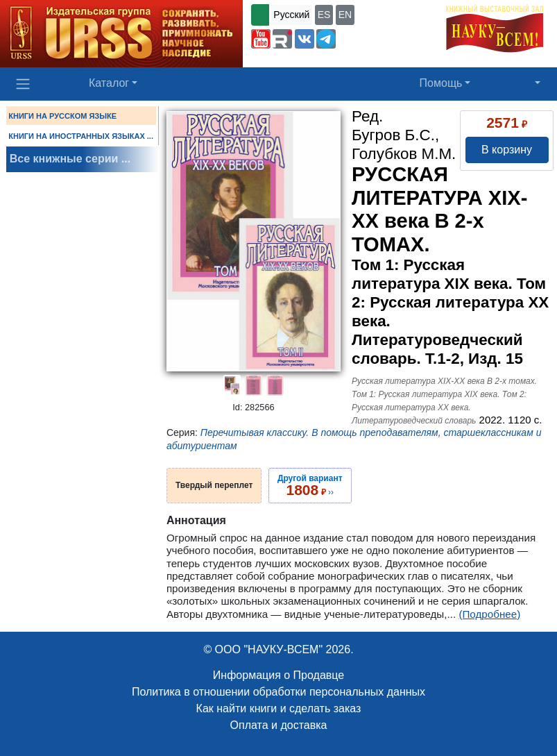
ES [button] (324, 15)
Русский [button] (291, 15)
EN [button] (345, 15)
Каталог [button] (109, 83)
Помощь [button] (441, 83)
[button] (261, 39)
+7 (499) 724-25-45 (382, 37)
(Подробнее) (489, 614)
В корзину (507, 150)
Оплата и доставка (279, 725)
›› (310, 485)
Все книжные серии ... (70, 159)
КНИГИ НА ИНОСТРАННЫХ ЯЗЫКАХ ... (81, 136)
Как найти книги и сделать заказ (279, 708)
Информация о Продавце (278, 675)
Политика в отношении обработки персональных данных (278, 692)
